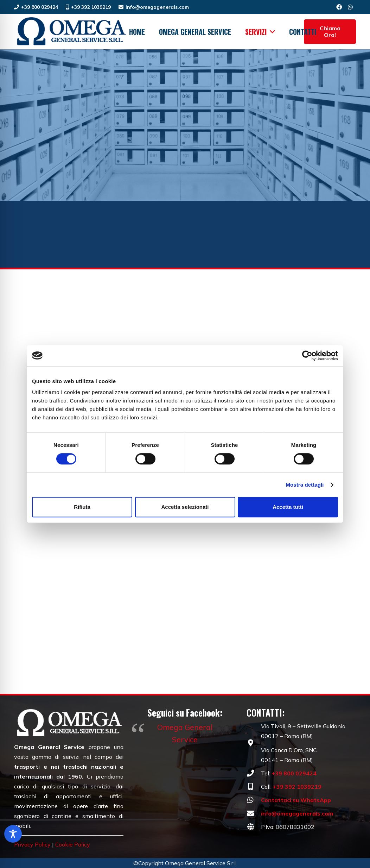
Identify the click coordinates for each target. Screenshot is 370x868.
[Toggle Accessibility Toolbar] (13, 834)
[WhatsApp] (350, 7)
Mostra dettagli (305, 485)
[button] (271, 32)
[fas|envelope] (254, 813)
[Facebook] (339, 7)
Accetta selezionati (185, 507)
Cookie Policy (73, 844)
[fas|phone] (254, 773)
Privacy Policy (32, 844)
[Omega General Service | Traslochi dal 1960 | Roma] (71, 32)
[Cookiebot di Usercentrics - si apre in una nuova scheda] (307, 356)
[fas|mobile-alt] (254, 787)
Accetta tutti (288, 507)
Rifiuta (82, 507)
